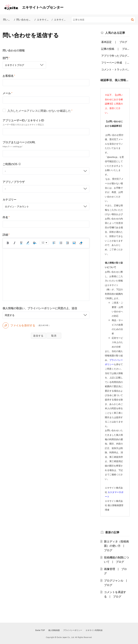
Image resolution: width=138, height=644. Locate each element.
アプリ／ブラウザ (14, 182)
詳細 (6, 235)
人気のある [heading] (115, 33)
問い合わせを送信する (28, 20)
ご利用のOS (12, 164)
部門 (6, 58)
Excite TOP (40, 630)
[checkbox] (4, 110)
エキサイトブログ (47, 20)
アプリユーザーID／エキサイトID (23, 120)
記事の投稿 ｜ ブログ (115, 49)
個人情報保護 (54, 630)
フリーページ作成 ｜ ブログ (115, 62)
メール (8, 93)
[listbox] (24, 65)
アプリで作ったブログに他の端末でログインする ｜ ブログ (115, 56)
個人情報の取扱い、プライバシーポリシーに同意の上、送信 (40, 308)
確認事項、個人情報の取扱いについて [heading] (115, 80)
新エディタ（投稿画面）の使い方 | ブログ (116, 546)
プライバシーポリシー (73, 630)
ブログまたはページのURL (19, 142)
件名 (6, 217)
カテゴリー (9, 200)
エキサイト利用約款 (94, 630)
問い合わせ (9, 20)
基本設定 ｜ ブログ (114, 42)
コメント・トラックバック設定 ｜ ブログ (115, 69)
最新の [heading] (112, 532)
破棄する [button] (54, 336)
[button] (133, 7)
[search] (103, 20)
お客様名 (9, 76)
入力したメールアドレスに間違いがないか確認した (40, 111)
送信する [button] (38, 336)
